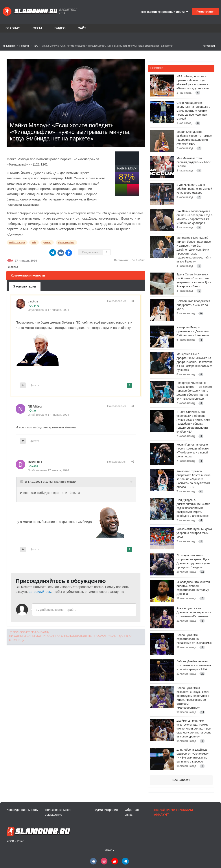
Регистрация (205, 12)
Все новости (181, 780)
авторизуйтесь (40, 592)
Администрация (106, 810)
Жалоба (13, 267)
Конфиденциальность (22, 810)
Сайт (82, 28)
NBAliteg (35, 406)
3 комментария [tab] (25, 286)
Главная (13, 28)
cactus (33, 301)
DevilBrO (35, 462)
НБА (10, 260)
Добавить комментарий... (56, 610)
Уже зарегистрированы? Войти (164, 12)
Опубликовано (48, 310)
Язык (110, 850)
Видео (60, 28)
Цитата (35, 385)
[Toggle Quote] (22, 482)
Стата (38, 28)
